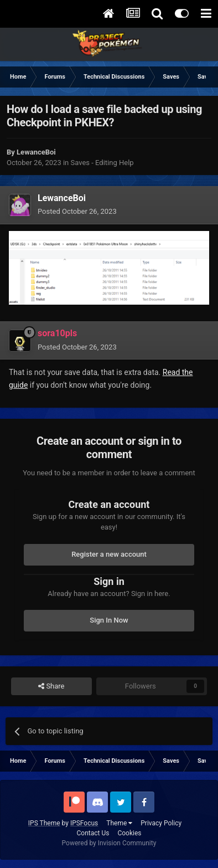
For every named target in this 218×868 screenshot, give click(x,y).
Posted (77, 211)
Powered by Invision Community (109, 843)
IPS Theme (44, 823)
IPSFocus (84, 823)
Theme (119, 823)
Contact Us (93, 833)
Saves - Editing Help (102, 163)
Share (51, 686)
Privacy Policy (161, 823)
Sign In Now (109, 620)
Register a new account (109, 554)
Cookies (129, 833)
